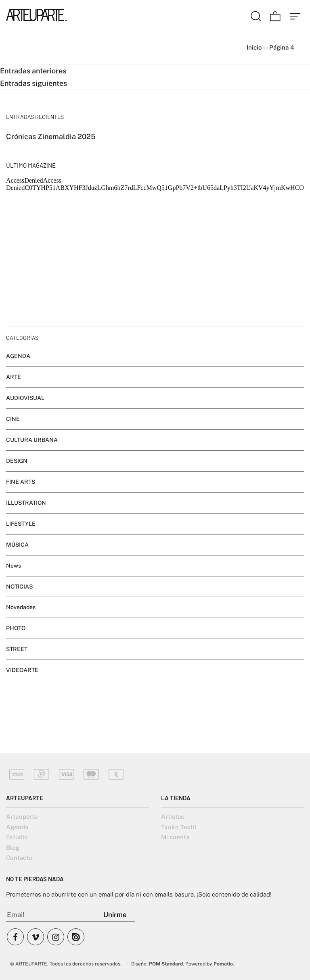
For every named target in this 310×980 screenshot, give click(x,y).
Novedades (21, 608)
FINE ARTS (21, 482)
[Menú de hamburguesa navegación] (295, 15)
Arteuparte (22, 817)
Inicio (254, 47)
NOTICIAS (19, 587)
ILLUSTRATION (26, 503)
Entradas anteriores (33, 71)
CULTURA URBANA (32, 440)
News (14, 566)
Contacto (19, 858)
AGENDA (18, 356)
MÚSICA (17, 545)
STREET (17, 649)
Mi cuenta (175, 837)
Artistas (173, 817)
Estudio (17, 837)
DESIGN (17, 461)
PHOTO (16, 628)
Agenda (17, 827)
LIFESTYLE (21, 524)
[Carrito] (275, 15)
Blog (13, 848)
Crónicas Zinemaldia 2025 (51, 136)
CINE (13, 419)
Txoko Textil (179, 827)
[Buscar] (256, 15)
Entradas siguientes (34, 83)
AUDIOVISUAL (25, 398)
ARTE (14, 377)
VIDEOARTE (22, 670)
